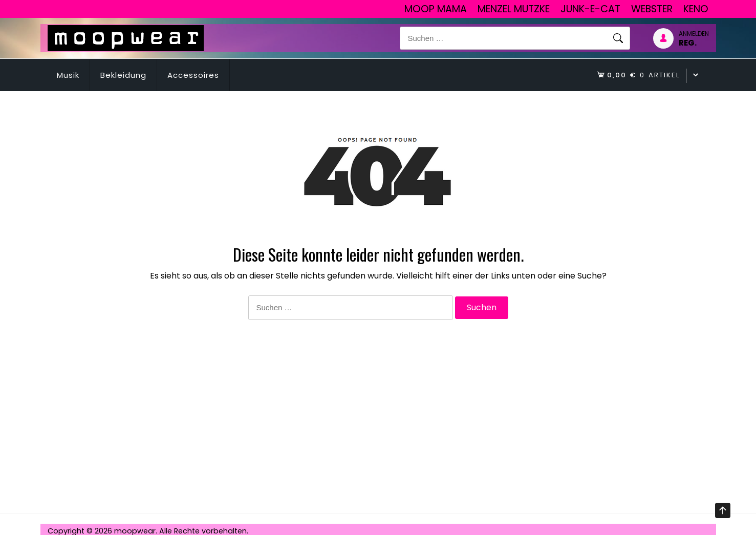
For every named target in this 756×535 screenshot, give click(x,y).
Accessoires (193, 75)
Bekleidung (123, 75)
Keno (696, 9)
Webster (652, 9)
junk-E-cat (590, 9)
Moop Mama (436, 9)
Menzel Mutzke (514, 9)
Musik (68, 75)
